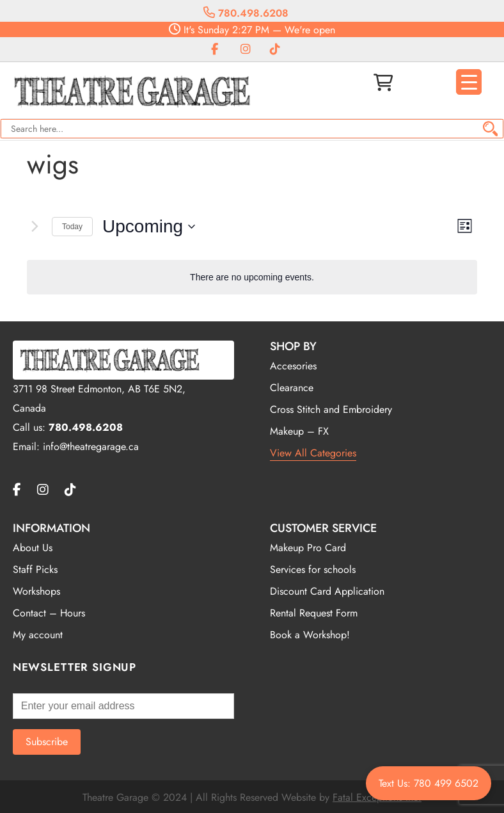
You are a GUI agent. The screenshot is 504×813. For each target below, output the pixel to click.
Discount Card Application (327, 591)
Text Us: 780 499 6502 (429, 783)
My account (38, 635)
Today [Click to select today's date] (72, 227)
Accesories (293, 366)
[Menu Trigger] (469, 82)
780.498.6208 (246, 13)
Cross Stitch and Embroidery (331, 409)
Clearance (292, 388)
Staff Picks (35, 569)
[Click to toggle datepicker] (149, 227)
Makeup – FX (299, 431)
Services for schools (313, 569)
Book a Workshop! (310, 635)
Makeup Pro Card (308, 548)
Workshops (36, 591)
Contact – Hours (49, 613)
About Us (33, 548)
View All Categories (313, 453)
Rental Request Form (314, 613)
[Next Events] (35, 227)
